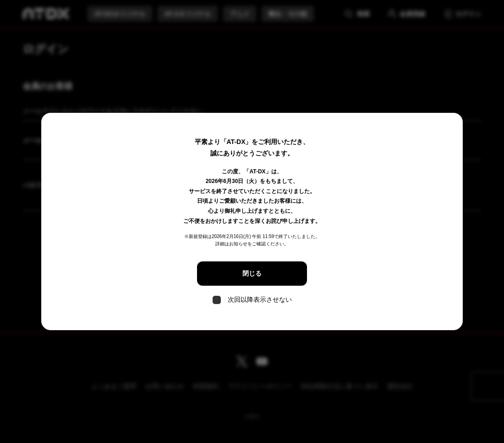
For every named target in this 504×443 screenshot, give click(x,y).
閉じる (252, 273)
